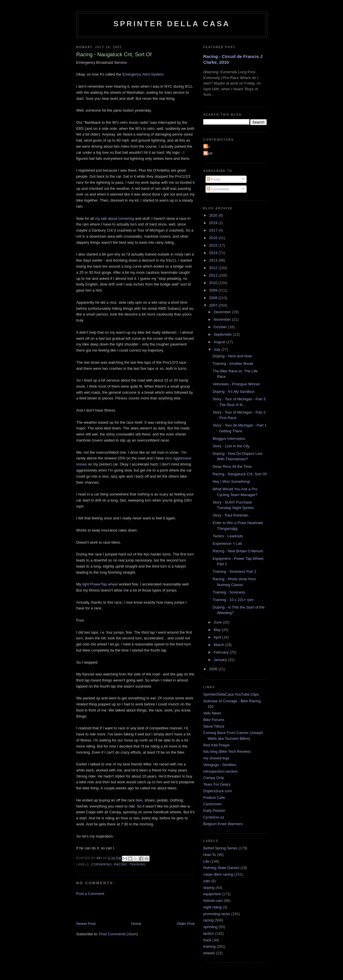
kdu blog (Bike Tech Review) (227, 751)
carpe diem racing (218, 874)
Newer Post (86, 924)
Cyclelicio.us (214, 817)
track (207, 940)
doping (209, 888)
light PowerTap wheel (100, 584)
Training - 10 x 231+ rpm (233, 600)
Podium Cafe (214, 798)
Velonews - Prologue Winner (236, 384)
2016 (214, 238)
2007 (214, 305)
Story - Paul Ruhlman (230, 515)
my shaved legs (216, 758)
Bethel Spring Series (220, 848)
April (218, 637)
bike (139, 800)
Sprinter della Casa (172, 24)
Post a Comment (90, 894)
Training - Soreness (229, 592)
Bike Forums (214, 720)
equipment (212, 894)
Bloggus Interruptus (229, 439)
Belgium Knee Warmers (223, 824)
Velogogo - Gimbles (220, 765)
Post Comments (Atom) (119, 934)
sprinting (210, 927)
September (223, 334)
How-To (210, 855)
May (218, 630)
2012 (214, 268)
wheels (209, 953)
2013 (214, 260)
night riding (212, 907)
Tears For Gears (217, 784)
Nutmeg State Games (221, 868)
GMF (209, 154)
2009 (214, 290)
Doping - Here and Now (232, 356)
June (218, 622)
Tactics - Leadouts (228, 536)
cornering (101, 864)
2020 (214, 215)
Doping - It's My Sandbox (233, 392)
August (220, 342)
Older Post (186, 924)
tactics (209, 933)
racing (121, 864)
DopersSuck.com (218, 791)
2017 (214, 230)
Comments (218, 189)
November (223, 319)
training (138, 864)
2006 (214, 669)
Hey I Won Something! (231, 481)
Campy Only (214, 778)
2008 (214, 298)
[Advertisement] (144, 908)
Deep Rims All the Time (232, 466)
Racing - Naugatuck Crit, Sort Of (239, 474)
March (219, 645)
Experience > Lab (227, 543)
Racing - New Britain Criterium (238, 551)
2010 (214, 283)
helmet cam (213, 901)
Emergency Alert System (143, 74)
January (221, 660)
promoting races (217, 914)
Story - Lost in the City (231, 446)
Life (206, 861)
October (221, 327)
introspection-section (220, 771)
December (223, 312)
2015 (214, 245)
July (218, 349)
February (222, 652)
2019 (214, 223)
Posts (214, 179)
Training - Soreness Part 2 (234, 571)
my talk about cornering (114, 218)
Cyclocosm (212, 804)
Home (136, 924)
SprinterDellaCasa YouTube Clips (231, 694)
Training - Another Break (233, 364)
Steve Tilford (214, 726)
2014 (214, 253)
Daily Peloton (214, 811)
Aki (207, 147)
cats (207, 881)
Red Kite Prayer (217, 745)
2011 (214, 275)
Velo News (212, 713)
